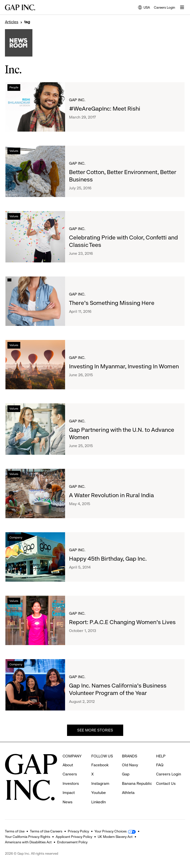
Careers (70, 774)
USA (144, 8)
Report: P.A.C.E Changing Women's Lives (122, 622)
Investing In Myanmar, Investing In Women (124, 366)
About (68, 765)
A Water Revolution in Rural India (111, 495)
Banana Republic (137, 783)
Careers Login (165, 7)
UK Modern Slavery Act (115, 837)
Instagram (100, 783)
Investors (71, 783)
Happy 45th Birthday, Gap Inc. (108, 559)
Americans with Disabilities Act (28, 842)
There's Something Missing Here (112, 303)
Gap (126, 774)
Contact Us (166, 783)
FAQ (160, 765)
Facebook (100, 765)
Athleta (128, 793)
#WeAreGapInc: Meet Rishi (105, 109)
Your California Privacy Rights (28, 837)
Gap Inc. (77, 100)
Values (14, 151)
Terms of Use (15, 831)
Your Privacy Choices (111, 831)
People (14, 87)
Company (16, 537)
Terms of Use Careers (46, 831)
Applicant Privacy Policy (74, 837)
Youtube (99, 793)
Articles (12, 22)
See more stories (95, 730)
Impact (69, 793)
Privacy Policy (78, 831)
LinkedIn (99, 802)
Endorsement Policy (72, 842)
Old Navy (130, 765)
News (68, 802)
